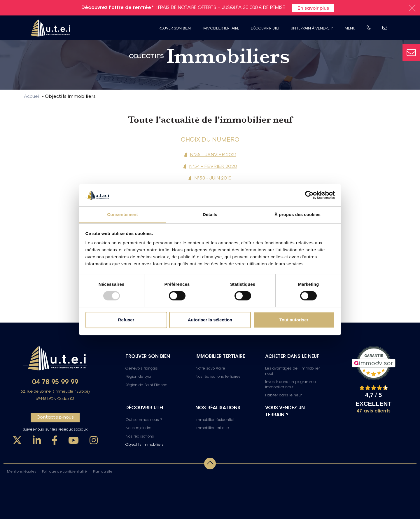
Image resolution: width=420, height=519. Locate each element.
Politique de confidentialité (64, 472)
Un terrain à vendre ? (311, 28)
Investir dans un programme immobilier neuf (290, 385)
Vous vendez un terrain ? (285, 412)
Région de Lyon (139, 377)
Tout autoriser (294, 320)
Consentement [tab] (122, 214)
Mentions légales (21, 472)
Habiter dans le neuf (283, 396)
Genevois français (142, 369)
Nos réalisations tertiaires (218, 377)
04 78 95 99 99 (55, 383)
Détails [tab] (210, 214)
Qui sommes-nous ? (144, 420)
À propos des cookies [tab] (297, 214)
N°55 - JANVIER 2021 (213, 154)
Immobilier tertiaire (220, 28)
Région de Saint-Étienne (146, 386)
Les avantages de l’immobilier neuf (292, 372)
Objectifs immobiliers (145, 445)
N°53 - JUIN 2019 (213, 178)
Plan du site (103, 472)
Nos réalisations (140, 437)
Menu (349, 28)
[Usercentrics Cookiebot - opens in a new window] (309, 195)
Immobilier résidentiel (215, 420)
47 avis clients (373, 412)
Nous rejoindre (138, 429)
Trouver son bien (173, 28)
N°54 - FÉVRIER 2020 (213, 166)
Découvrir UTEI (264, 28)
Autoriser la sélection (210, 320)
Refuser (126, 320)
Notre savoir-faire (210, 369)
